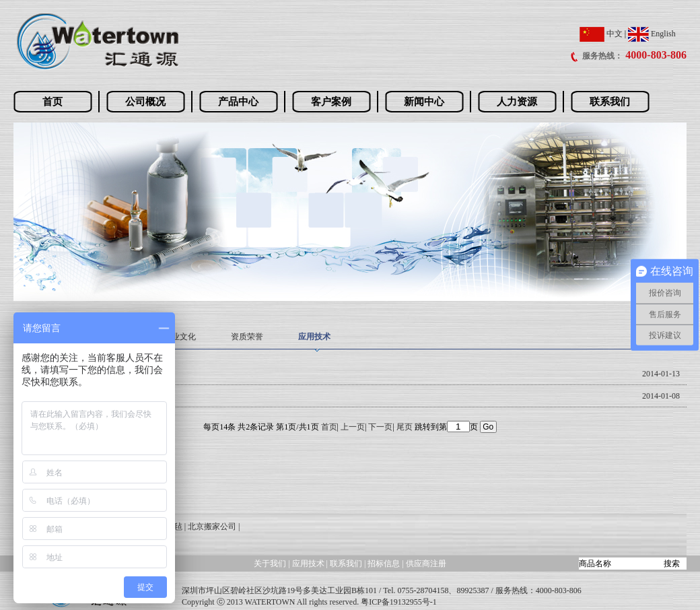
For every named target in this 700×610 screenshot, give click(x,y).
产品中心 (238, 102)
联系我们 (610, 102)
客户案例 (331, 102)
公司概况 (145, 102)
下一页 (380, 427)
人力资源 (517, 102)
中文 (601, 34)
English (652, 34)
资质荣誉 (247, 337)
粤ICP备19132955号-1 (399, 602)
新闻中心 (424, 102)
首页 (53, 102)
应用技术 (314, 337)
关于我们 (270, 564)
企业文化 (180, 337)
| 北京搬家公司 (210, 527)
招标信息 (385, 564)
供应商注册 (426, 564)
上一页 (353, 427)
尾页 (405, 427)
